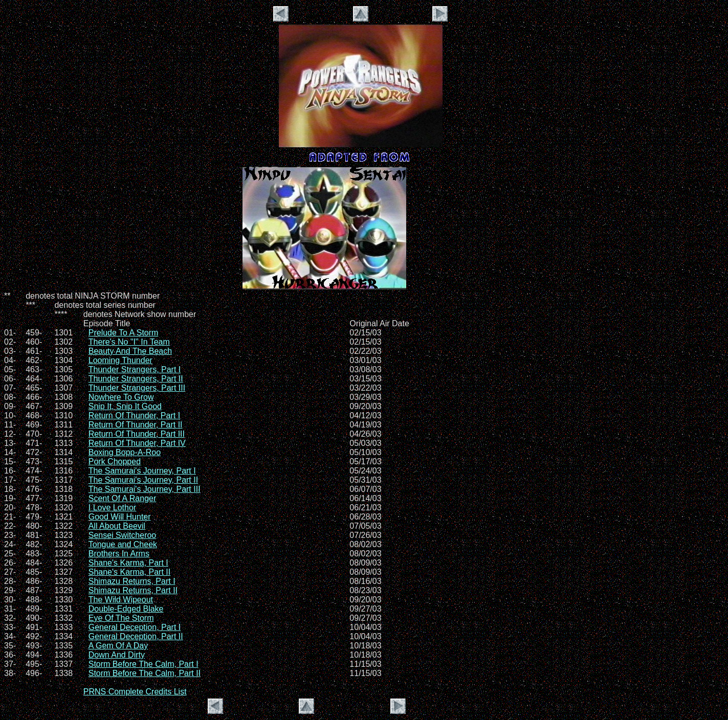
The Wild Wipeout (121, 600)
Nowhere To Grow (121, 397)
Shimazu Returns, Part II (133, 590)
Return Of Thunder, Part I (134, 415)
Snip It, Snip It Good (125, 406)
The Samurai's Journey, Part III (145, 489)
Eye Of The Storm (121, 618)
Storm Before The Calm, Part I (144, 664)
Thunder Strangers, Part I (135, 369)
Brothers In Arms (119, 554)
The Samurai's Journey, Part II (143, 480)
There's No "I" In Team (129, 342)
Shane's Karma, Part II (129, 572)
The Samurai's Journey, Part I (142, 471)
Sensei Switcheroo (123, 535)
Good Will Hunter (120, 517)
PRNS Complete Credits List (135, 692)
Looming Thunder (120, 360)
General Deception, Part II (136, 636)
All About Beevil (117, 526)
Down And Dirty (117, 655)
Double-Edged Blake (126, 609)
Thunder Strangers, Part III (137, 388)
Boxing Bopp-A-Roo (125, 452)
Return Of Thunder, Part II (136, 425)
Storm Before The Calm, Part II (145, 673)
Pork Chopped (115, 462)
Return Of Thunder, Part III (137, 434)
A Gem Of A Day (118, 646)
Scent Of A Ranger (123, 498)
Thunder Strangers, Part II (136, 379)
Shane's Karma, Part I (128, 563)
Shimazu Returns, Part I (132, 581)
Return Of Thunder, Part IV (137, 443)
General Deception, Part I (135, 627)
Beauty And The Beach (130, 351)
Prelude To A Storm (124, 333)
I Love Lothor (112, 508)
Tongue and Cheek (123, 544)
